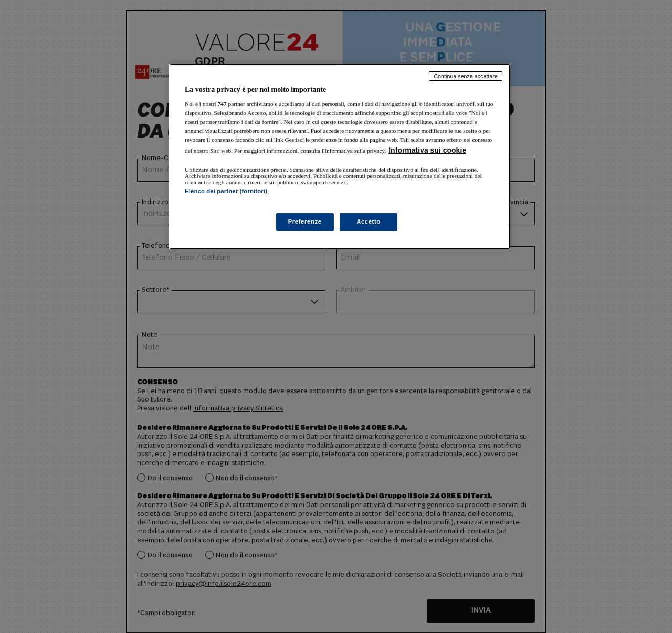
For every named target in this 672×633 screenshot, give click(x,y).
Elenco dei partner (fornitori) (226, 191)
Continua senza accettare (466, 76)
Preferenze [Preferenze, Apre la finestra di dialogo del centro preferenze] (305, 221)
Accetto (369, 221)
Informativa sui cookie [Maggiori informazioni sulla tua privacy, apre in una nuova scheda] (427, 150)
